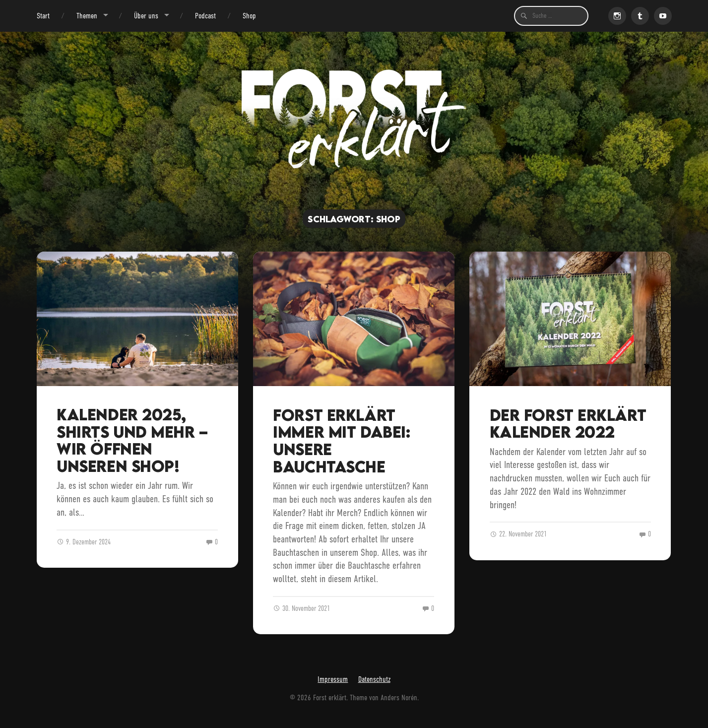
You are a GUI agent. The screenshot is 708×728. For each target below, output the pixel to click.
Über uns (146, 16)
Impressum (333, 679)
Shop (249, 16)
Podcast (205, 16)
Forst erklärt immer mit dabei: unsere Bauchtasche (341, 441)
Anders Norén (399, 697)
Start (43, 16)
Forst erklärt (330, 697)
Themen (87, 16)
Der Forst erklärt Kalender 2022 (568, 424)
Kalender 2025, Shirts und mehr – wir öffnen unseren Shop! (132, 440)
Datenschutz (374, 679)
